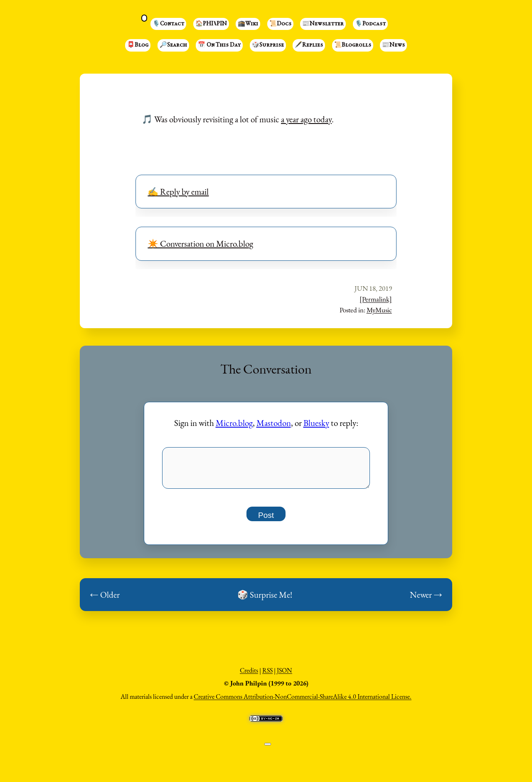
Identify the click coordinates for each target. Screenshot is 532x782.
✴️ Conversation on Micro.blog (200, 244)
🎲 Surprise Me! (265, 599)
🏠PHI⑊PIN (211, 24)
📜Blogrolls (353, 45)
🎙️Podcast (370, 24)
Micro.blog (234, 423)
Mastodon (274, 423)
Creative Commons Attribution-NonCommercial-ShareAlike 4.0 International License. (303, 701)
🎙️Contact (168, 24)
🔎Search (173, 45)
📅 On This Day (219, 45)
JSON (284, 675)
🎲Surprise (268, 45)
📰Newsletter (323, 24)
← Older (105, 599)
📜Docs (280, 24)
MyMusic (379, 310)
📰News (393, 45)
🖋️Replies (309, 45)
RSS (267, 675)
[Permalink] (376, 299)
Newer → (426, 599)
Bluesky (316, 423)
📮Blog (138, 45)
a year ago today (306, 119)
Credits (249, 675)
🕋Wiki (248, 24)
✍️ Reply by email (178, 192)
